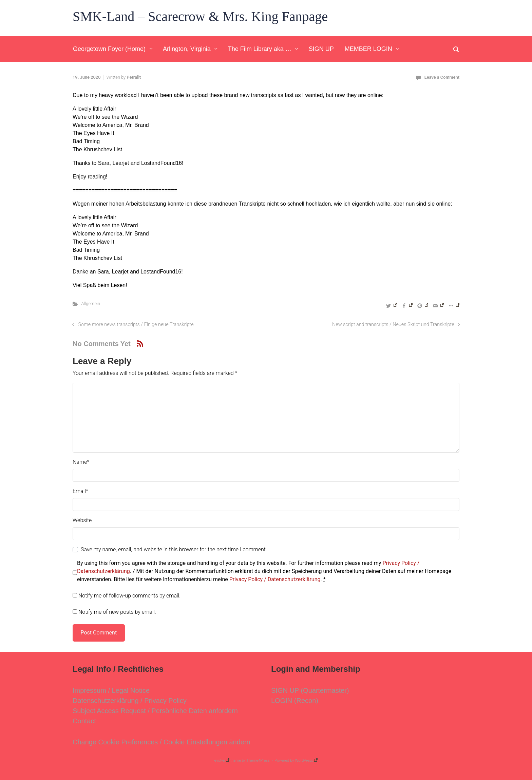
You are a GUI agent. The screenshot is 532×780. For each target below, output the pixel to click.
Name (81, 462)
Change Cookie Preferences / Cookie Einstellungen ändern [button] (161, 742)
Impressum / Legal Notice (111, 690)
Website (82, 520)
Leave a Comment (442, 77)
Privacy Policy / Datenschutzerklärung (275, 579)
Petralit (134, 77)
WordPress (306, 760)
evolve (222, 760)
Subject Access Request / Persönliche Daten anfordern (155, 711)
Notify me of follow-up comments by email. (129, 596)
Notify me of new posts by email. (117, 612)
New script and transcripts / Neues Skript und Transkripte (393, 325)
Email (80, 491)
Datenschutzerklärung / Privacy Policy (130, 701)
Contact (84, 721)
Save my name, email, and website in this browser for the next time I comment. (174, 549)
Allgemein (91, 303)
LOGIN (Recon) (295, 701)
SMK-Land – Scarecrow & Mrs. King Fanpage (200, 16)
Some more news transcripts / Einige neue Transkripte (136, 325)
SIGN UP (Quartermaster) (310, 690)
